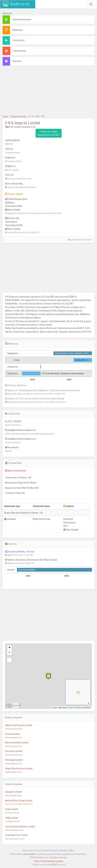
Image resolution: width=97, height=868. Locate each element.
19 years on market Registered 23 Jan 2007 (49, 133)
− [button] (10, 653)
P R (38, 116)
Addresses (17, 30)
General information (22, 19)
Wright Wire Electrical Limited (19, 769)
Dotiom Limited (12, 734)
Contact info (18, 40)
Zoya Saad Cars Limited (16, 835)
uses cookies (29, 854)
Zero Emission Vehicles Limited (20, 827)
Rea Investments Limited (17, 743)
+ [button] (10, 648)
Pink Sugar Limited (14, 760)
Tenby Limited (12, 818)
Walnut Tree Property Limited (19, 725)
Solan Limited (12, 809)
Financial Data (19, 51)
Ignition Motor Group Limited (19, 800)
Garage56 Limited (13, 792)
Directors (17, 61)
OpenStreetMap (75, 708)
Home (5, 116)
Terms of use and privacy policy (49, 861)
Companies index (19, 116)
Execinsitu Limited (14, 751)
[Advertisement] (48, 92)
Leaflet (55, 708)
